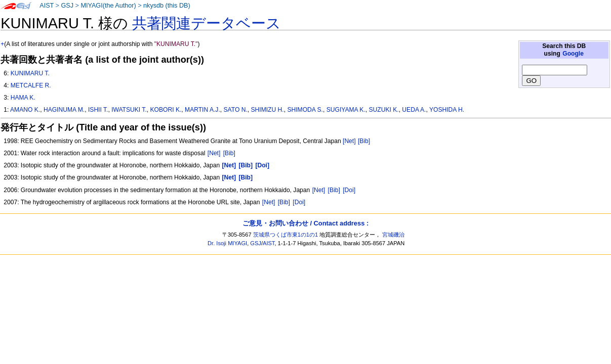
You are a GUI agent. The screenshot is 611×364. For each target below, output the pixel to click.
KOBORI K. (166, 110)
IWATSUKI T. (129, 110)
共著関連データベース (207, 23)
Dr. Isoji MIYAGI (227, 243)
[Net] (349, 141)
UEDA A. (414, 110)
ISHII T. (98, 110)
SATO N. (235, 110)
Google (573, 54)
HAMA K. (23, 98)
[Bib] (364, 141)
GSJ (67, 6)
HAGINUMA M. (64, 110)
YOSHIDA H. (447, 110)
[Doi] (349, 190)
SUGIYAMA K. (346, 110)
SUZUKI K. (383, 110)
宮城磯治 (393, 235)
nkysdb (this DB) (167, 6)
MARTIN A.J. (202, 110)
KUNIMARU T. (30, 73)
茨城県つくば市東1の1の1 (286, 235)
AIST (47, 6)
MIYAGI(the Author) (108, 6)
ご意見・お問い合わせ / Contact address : (305, 223)
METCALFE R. (31, 85)
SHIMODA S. (305, 110)
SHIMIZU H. (267, 110)
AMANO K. (25, 110)
